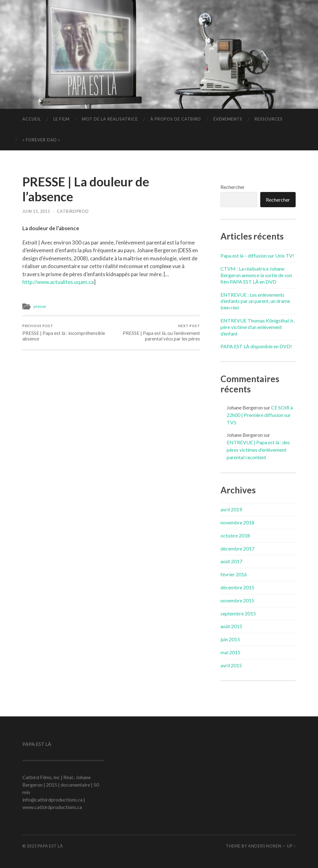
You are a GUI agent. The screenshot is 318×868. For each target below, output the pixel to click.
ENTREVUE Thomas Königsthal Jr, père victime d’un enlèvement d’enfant (257, 327)
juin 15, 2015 (36, 211)
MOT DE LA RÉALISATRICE (110, 119)
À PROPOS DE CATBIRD (176, 119)
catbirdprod (73, 211)
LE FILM (61, 119)
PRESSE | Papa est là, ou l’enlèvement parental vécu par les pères (157, 333)
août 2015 (231, 626)
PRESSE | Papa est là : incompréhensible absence (66, 333)
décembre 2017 (237, 548)
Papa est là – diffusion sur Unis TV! (257, 256)
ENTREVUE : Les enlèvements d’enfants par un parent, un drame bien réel (255, 301)
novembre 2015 (237, 600)
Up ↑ (291, 846)
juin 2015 (230, 639)
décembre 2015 (237, 587)
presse (40, 306)
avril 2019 (231, 509)
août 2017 (231, 561)
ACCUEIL (32, 119)
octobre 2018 (235, 535)
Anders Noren (265, 846)
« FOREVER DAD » (41, 140)
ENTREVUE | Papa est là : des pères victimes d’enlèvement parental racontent (258, 450)
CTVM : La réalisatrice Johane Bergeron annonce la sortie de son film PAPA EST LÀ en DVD (256, 275)
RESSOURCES (269, 119)
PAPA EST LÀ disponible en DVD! (256, 346)
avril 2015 (231, 665)
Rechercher (233, 187)
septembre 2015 (238, 613)
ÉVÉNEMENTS (228, 119)
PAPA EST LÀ (50, 846)
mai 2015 (230, 652)
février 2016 (234, 574)
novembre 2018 (237, 522)
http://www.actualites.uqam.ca (58, 282)
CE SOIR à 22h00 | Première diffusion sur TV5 (260, 415)
